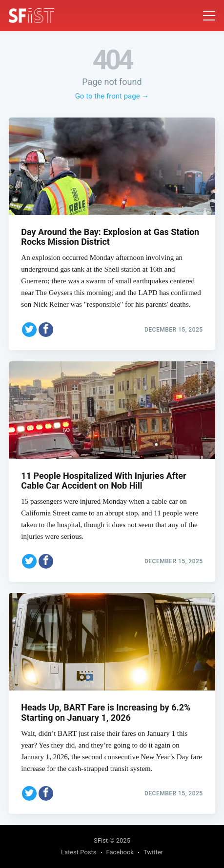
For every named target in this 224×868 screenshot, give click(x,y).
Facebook (120, 852)
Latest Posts (79, 852)
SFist (101, 840)
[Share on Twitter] (29, 330)
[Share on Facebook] (46, 330)
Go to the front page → (112, 96)
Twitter (153, 852)
